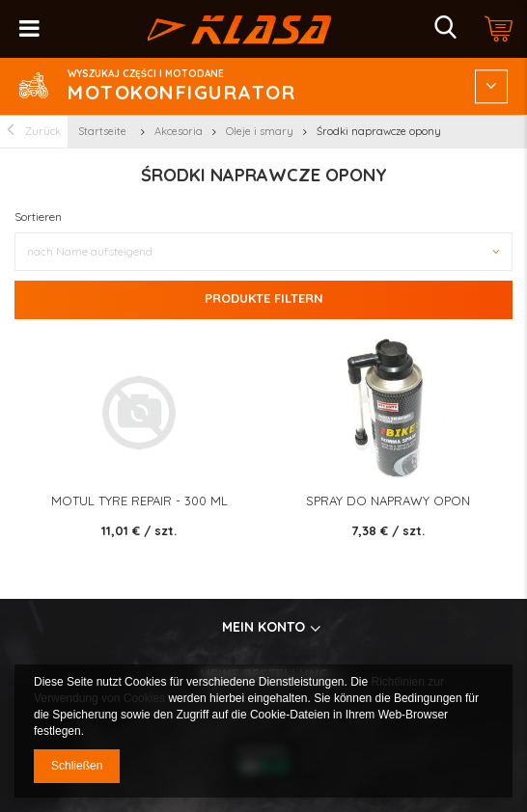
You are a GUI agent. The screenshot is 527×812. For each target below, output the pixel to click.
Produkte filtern (264, 298)
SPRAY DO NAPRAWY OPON (388, 501)
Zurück (34, 132)
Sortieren (38, 217)
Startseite (102, 131)
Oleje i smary (260, 131)
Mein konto (263, 627)
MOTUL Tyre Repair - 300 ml (139, 501)
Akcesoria (179, 131)
